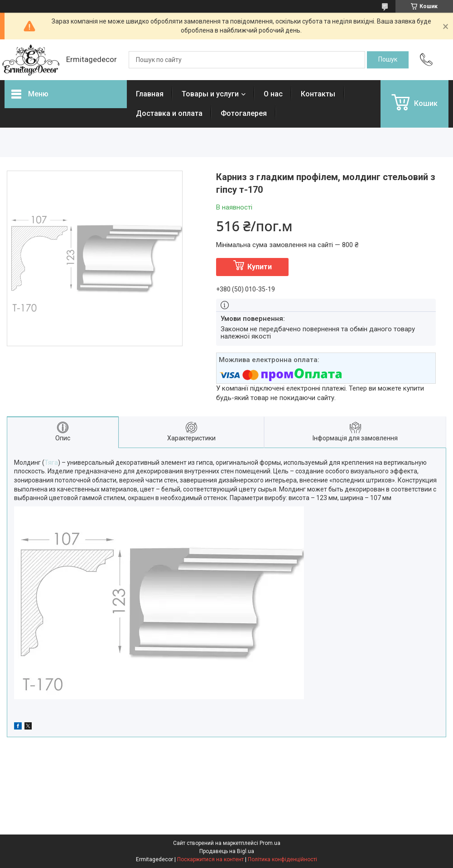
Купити (260, 267)
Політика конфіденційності (282, 859)
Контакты (318, 94)
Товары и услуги (210, 94)
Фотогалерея (244, 113)
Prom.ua (270, 843)
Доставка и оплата (169, 113)
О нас (273, 94)
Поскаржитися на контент (210, 859)
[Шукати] (388, 60)
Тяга (51, 463)
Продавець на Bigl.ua (227, 851)
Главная (150, 94)
